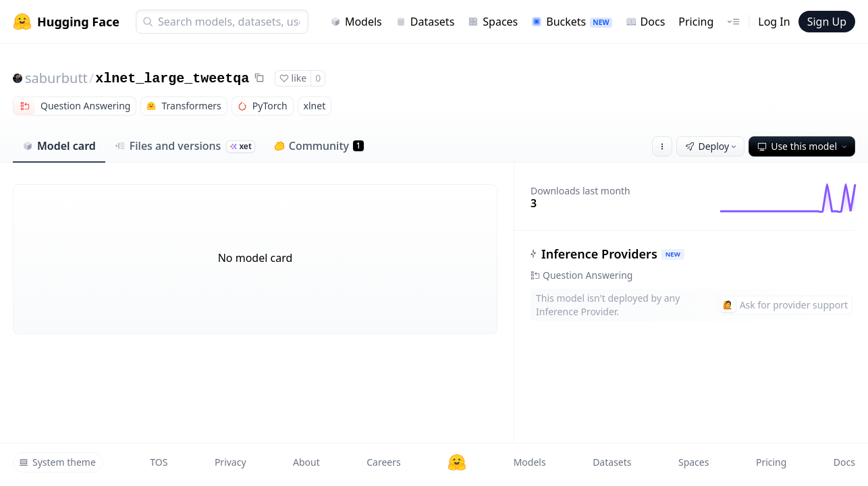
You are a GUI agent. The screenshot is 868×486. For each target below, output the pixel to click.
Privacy (230, 462)
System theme (57, 462)
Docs (646, 22)
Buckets (571, 22)
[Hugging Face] (457, 462)
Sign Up (827, 22)
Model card (59, 146)
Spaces (493, 22)
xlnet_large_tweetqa (172, 79)
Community (319, 146)
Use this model (803, 146)
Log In (774, 22)
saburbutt (56, 78)
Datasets (425, 22)
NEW (673, 254)
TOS (159, 462)
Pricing (696, 22)
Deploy (712, 146)
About (306, 462)
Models (356, 22)
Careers (383, 462)
